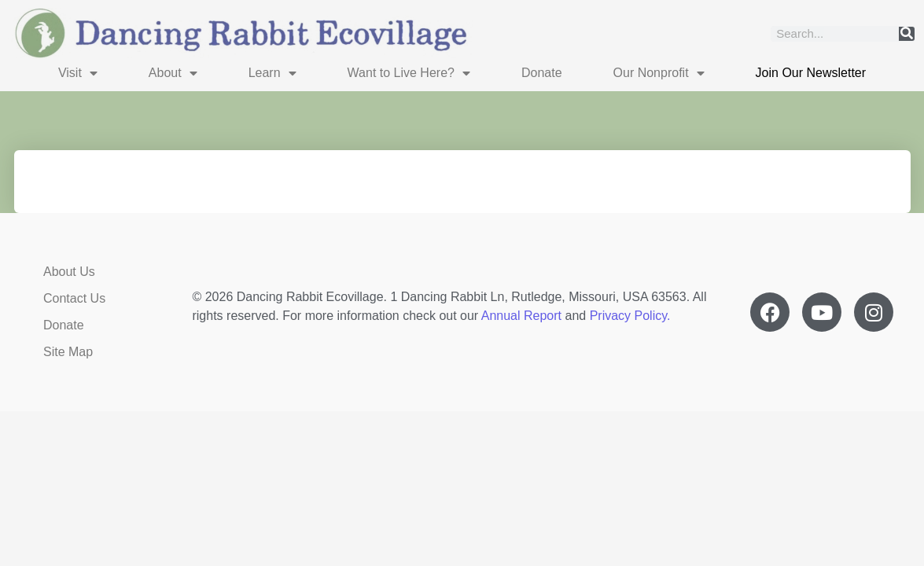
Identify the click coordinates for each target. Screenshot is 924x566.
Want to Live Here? (409, 73)
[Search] (907, 34)
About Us (69, 272)
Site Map (68, 352)
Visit (78, 73)
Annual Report (521, 316)
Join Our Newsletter (811, 73)
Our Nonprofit (659, 73)
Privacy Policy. (630, 316)
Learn (272, 73)
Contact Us (74, 298)
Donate (542, 73)
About (173, 73)
